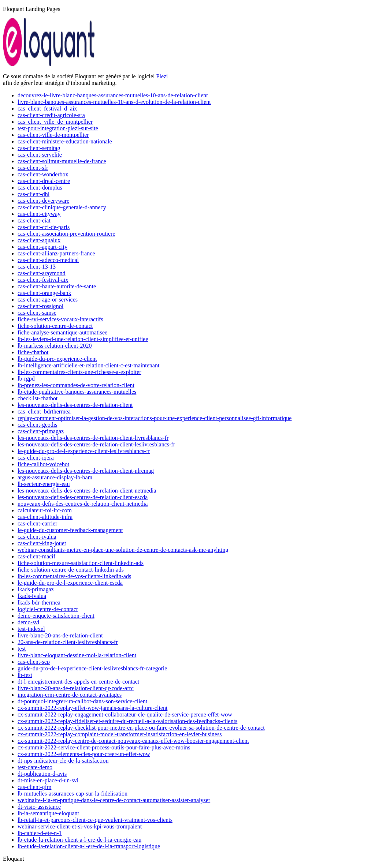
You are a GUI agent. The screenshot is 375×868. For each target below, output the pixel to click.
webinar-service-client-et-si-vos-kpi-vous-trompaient (80, 826)
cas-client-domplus (40, 188)
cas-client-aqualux (39, 240)
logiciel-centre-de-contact (48, 609)
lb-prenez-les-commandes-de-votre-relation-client (76, 385)
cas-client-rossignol (40, 306)
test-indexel (31, 629)
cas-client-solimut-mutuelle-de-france (62, 161)
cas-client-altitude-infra (45, 517)
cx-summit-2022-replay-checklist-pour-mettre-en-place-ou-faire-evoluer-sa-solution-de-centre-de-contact (141, 728)
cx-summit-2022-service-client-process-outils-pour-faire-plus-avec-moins (104, 747)
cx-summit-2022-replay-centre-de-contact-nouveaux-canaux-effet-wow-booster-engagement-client (133, 741)
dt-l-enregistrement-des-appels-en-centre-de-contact (78, 682)
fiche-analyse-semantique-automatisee (62, 332)
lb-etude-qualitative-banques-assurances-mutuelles (77, 392)
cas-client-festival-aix (43, 280)
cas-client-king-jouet (42, 543)
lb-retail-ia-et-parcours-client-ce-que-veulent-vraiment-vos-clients (95, 820)
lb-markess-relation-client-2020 (55, 346)
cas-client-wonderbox (43, 174)
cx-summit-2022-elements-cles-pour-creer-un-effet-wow (84, 754)
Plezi (162, 76)
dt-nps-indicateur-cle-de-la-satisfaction (63, 761)
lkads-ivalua (32, 596)
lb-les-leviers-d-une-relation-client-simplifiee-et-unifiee (83, 339)
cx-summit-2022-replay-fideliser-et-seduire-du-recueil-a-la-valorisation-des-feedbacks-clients (127, 721)
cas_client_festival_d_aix (47, 108)
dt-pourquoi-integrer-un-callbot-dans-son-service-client (82, 701)
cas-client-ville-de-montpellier (53, 135)
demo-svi (29, 622)
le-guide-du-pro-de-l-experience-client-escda (70, 583)
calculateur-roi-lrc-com (45, 510)
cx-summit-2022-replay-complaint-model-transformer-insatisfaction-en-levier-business (120, 734)
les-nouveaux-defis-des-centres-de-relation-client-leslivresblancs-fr (96, 444)
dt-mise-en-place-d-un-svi (48, 780)
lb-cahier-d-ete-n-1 (40, 833)
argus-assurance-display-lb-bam (55, 477)
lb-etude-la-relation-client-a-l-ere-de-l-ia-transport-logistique (89, 846)
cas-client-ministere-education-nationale (65, 141)
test (22, 649)
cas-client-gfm (34, 787)
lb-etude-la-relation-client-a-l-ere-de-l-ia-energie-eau (79, 840)
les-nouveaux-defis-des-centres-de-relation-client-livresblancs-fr (93, 438)
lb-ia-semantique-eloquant (48, 813)
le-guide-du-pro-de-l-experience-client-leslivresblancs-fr (84, 451)
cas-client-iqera (36, 458)
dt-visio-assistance (39, 807)
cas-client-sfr (33, 168)
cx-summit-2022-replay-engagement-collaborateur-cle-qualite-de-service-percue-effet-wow (125, 714)
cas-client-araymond (42, 273)
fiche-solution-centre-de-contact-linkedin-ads (71, 570)
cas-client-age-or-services (48, 300)
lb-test (25, 675)
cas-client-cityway (39, 214)
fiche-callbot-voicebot (43, 464)
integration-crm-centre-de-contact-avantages (70, 695)
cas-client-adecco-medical (48, 260)
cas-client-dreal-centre (44, 181)
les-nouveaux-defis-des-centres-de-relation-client (75, 405)
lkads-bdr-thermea (39, 603)
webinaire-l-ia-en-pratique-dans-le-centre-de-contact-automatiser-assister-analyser (114, 800)
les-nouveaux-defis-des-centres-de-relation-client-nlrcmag (86, 471)
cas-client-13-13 (37, 267)
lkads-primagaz (36, 589)
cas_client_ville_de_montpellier (55, 122)
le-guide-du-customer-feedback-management (70, 530)
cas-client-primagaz (41, 431)
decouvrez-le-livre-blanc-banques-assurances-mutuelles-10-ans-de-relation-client (113, 95)
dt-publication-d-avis (42, 774)
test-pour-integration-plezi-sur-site (58, 128)
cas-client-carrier (37, 523)
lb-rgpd (26, 379)
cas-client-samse (37, 313)
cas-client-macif (36, 556)
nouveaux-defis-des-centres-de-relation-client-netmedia (83, 504)
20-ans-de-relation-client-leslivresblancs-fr (68, 642)
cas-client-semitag (39, 148)
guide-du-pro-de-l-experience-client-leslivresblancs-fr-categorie (92, 668)
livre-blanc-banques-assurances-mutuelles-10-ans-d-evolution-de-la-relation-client (114, 102)
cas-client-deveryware (43, 201)
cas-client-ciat (34, 220)
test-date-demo (35, 767)
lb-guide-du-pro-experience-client (57, 359)
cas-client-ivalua (37, 537)
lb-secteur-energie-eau (44, 484)
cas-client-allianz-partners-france (56, 253)
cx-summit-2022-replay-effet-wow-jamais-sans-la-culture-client (92, 708)
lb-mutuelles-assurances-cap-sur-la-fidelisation (73, 794)
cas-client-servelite (40, 155)
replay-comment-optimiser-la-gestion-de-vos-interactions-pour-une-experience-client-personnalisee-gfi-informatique (155, 418)
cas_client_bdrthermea (44, 411)
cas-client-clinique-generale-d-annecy (62, 207)
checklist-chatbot (38, 398)
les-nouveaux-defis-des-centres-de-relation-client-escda (83, 497)
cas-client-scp (34, 662)
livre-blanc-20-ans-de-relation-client (60, 635)
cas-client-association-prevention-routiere (66, 234)
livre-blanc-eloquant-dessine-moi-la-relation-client (77, 655)
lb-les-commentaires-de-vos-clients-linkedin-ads (74, 576)
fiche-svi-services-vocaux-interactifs (60, 319)
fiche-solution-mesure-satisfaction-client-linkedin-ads (81, 563)
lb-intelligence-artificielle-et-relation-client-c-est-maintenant (88, 365)
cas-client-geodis (37, 425)
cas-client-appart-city (42, 247)
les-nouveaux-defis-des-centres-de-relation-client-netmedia (87, 491)
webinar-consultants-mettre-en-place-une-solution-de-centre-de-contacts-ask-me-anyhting (123, 550)
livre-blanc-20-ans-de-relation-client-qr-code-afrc (76, 688)
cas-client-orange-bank (44, 293)
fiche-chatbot (33, 352)
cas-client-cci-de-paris (44, 227)
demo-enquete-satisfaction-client (56, 616)
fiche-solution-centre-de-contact (55, 326)
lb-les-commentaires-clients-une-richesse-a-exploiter (79, 372)
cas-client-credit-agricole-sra (51, 115)
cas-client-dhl (34, 194)
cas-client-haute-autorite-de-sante (57, 286)
